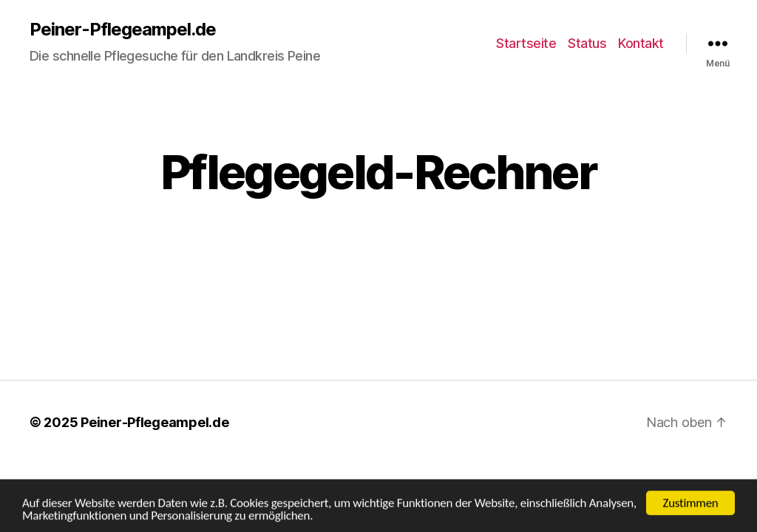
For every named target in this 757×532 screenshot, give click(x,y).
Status (587, 43)
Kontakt (641, 43)
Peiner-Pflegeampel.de (123, 30)
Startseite (526, 43)
